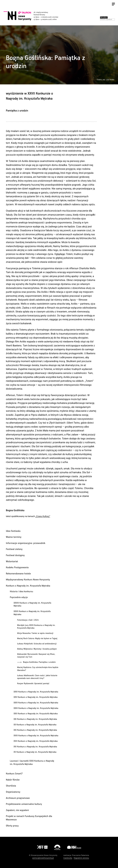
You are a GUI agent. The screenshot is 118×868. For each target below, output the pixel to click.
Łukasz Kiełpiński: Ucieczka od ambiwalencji (37, 644)
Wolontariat (12, 562)
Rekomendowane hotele (18, 574)
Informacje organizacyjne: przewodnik (26, 543)
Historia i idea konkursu (21, 592)
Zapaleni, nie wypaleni (17, 810)
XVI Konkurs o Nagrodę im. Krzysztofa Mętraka (35, 747)
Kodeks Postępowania (17, 568)
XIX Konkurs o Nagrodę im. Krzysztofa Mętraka (35, 730)
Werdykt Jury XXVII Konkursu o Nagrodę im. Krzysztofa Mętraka (36, 627)
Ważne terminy (14, 537)
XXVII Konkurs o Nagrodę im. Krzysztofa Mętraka (32, 613)
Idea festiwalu (13, 531)
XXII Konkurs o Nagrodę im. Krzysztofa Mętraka (36, 714)
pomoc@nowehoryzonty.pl (43, 858)
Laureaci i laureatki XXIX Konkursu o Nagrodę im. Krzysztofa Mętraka (32, 763)
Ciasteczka (68, 858)
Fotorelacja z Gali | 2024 (28, 620)
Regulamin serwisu (81, 858)
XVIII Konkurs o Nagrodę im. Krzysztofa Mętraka (36, 736)
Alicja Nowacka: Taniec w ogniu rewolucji (35, 633)
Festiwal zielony (14, 549)
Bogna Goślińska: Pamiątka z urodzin (39, 662)
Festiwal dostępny (15, 555)
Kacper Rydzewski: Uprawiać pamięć (33, 684)
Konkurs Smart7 (14, 774)
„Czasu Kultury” (43, 516)
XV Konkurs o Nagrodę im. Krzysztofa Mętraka (35, 752)
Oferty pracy (12, 826)
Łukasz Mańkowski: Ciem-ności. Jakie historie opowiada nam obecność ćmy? (37, 677)
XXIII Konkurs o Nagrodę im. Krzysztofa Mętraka (36, 708)
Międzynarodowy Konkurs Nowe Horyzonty (28, 580)
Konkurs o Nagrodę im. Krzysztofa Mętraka (28, 586)
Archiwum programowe (18, 798)
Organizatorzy (13, 792)
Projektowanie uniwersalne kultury (24, 804)
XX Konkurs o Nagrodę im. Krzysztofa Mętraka (35, 725)
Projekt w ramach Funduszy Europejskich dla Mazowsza (29, 818)
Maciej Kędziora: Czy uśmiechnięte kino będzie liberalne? (38, 669)
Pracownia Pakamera (80, 855)
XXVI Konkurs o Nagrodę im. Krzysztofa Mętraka (36, 692)
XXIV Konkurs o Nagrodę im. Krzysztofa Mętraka (36, 703)
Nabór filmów (13, 780)
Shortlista (11, 786)
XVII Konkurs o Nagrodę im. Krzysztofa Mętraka (36, 741)
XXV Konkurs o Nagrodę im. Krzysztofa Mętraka (35, 697)
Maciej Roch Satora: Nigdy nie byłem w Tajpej (37, 638)
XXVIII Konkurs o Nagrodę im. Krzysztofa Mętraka (32, 605)
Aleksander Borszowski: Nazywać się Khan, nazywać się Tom (36, 656)
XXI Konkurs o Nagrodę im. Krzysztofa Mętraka (35, 719)
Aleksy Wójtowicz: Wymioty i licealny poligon (37, 649)
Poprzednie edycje (19, 597)
